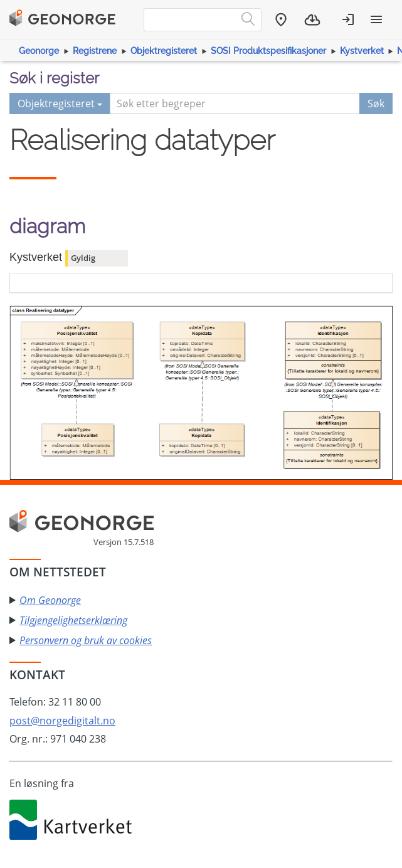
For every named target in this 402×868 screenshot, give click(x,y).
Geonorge (39, 51)
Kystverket (362, 51)
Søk (376, 103)
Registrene (95, 51)
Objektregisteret (164, 51)
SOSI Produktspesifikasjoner (268, 51)
